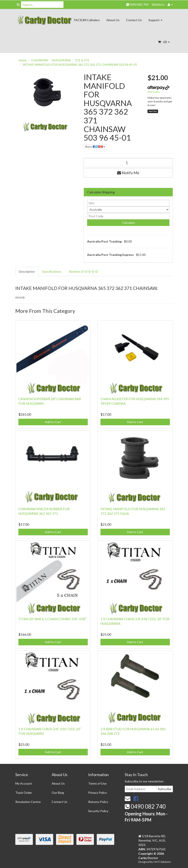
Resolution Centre (28, 802)
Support (155, 20)
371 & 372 (82, 60)
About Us (113, 20)
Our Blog (58, 793)
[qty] (128, 203)
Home (23, 60)
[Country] (128, 210)
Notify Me (128, 173)
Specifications (52, 271)
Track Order (24, 793)
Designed (144, 862)
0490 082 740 (137, 4)
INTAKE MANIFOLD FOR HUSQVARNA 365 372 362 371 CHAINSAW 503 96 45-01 (80, 65)
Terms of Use (97, 783)
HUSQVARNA (61, 60)
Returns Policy (98, 802)
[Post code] (128, 216)
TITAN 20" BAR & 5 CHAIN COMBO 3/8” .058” (52, 619)
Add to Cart (53, 422)
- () (164, 42)
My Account (24, 783)
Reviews (83, 271)
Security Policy (98, 811)
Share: (95, 147)
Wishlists (158, 4)
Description (27, 271)
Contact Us (134, 20)
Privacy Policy (98, 793)
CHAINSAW (40, 60)
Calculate (128, 223)
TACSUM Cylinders (87, 20)
